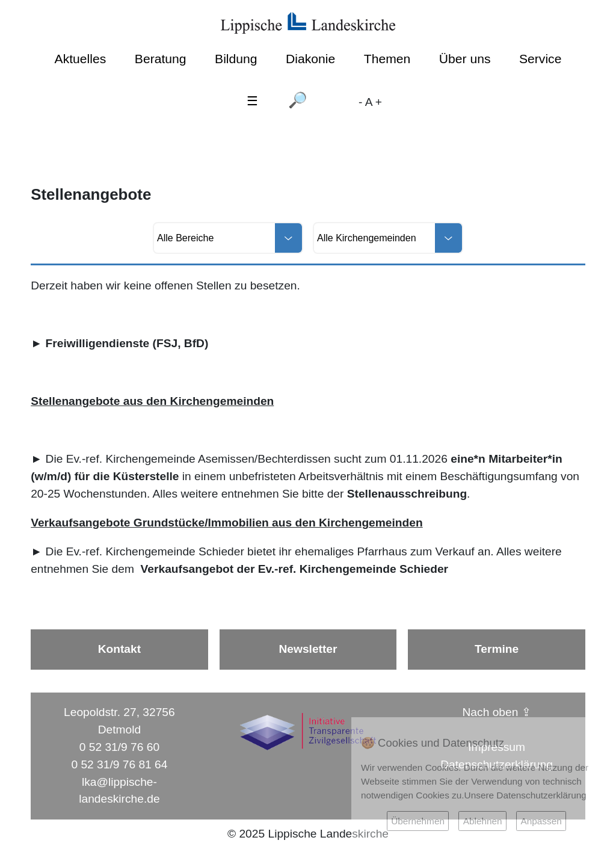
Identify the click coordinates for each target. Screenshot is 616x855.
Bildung (236, 59)
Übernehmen (418, 821)
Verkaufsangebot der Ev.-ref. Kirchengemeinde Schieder (294, 569)
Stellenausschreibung (407, 494)
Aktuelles (81, 59)
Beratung (161, 59)
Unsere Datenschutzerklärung (525, 795)
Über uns (465, 59)
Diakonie (310, 59)
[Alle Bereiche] (228, 238)
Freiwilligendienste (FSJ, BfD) (127, 343)
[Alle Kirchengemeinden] (388, 238)
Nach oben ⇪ (497, 712)
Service (540, 59)
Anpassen (541, 821)
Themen (387, 59)
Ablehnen (483, 821)
